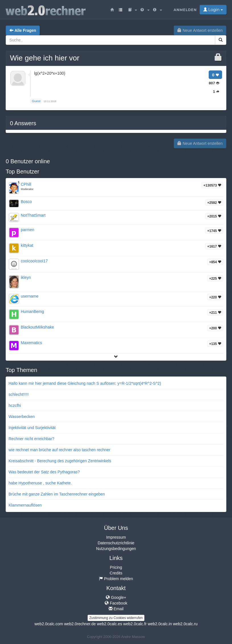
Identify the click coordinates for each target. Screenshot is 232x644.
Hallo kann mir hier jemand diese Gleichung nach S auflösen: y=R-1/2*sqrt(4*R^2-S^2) (85, 383)
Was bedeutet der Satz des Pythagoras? (44, 472)
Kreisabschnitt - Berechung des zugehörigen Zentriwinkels (60, 461)
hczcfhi (15, 405)
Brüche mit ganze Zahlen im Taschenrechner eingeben (57, 494)
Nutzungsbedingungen (116, 549)
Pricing (116, 567)
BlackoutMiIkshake (37, 327)
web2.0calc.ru (185, 624)
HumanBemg (32, 311)
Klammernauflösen (25, 505)
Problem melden (116, 579)
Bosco (26, 202)
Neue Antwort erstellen (200, 30)
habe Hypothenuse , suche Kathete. (40, 483)
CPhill (26, 184)
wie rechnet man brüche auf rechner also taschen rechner (59, 450)
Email (116, 609)
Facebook (116, 603)
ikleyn (26, 277)
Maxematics (31, 343)
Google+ (116, 597)
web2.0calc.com (49, 624)
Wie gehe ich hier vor (45, 58)
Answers (23, 123)
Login (213, 10)
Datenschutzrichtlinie (116, 543)
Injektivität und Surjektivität (32, 428)
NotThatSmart (33, 215)
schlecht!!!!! (19, 394)
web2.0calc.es (110, 624)
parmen (27, 230)
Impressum (116, 537)
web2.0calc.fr (135, 624)
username (30, 296)
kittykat (27, 245)
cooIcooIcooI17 (34, 261)
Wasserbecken (22, 417)
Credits (116, 573)
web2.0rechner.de (80, 624)
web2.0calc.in (160, 624)
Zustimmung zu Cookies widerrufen (116, 618)
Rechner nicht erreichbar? (31, 439)
